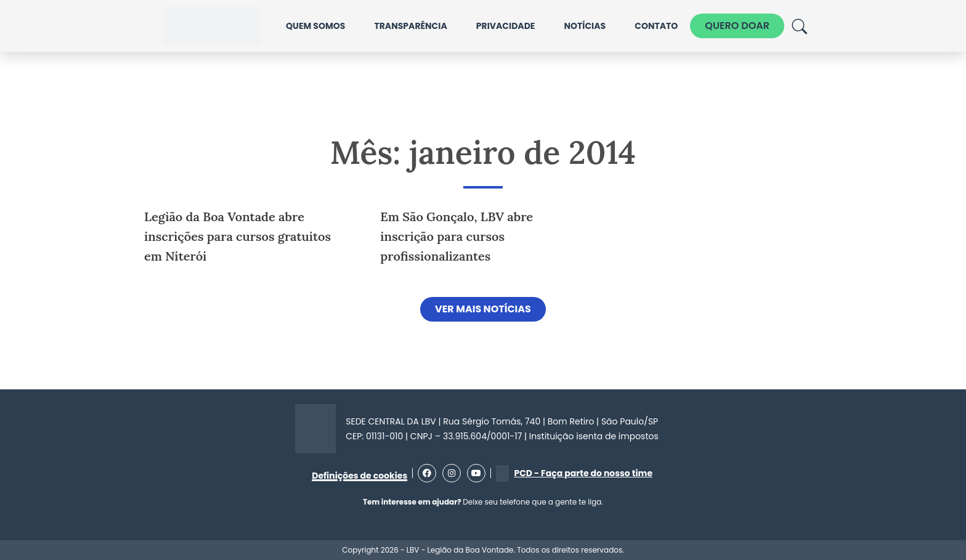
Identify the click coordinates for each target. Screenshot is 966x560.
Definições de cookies (359, 476)
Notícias (585, 26)
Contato (656, 26)
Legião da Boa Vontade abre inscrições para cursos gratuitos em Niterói (237, 236)
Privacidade (506, 26)
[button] (483, 309)
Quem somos (315, 26)
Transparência (410, 26)
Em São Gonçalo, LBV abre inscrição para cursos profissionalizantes (457, 236)
